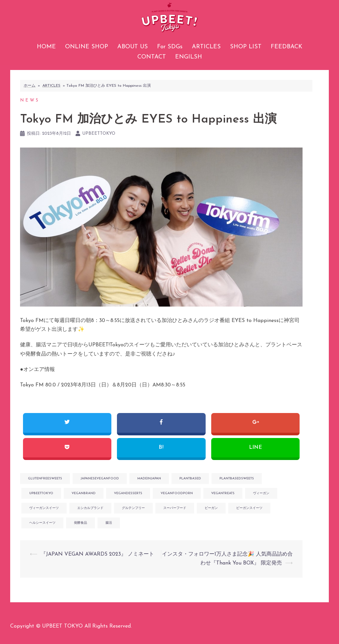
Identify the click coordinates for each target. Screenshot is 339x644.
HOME (46, 47)
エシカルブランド (90, 508)
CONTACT (152, 57)
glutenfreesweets (45, 479)
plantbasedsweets (237, 479)
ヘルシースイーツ (42, 523)
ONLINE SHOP (87, 47)
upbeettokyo (99, 134)
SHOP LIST (246, 47)
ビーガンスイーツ (249, 508)
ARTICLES (206, 47)
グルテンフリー (133, 508)
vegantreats (223, 493)
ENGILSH (189, 57)
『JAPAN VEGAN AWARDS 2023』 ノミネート (97, 554)
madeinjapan (149, 479)
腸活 (109, 523)
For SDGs (170, 47)
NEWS (30, 100)
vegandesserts (128, 493)
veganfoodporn (177, 493)
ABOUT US (133, 47)
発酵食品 (80, 523)
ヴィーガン (261, 493)
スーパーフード (175, 508)
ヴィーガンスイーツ (44, 508)
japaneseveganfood (100, 479)
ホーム (30, 86)
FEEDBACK (286, 47)
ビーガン (211, 508)
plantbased (190, 479)
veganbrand (84, 493)
